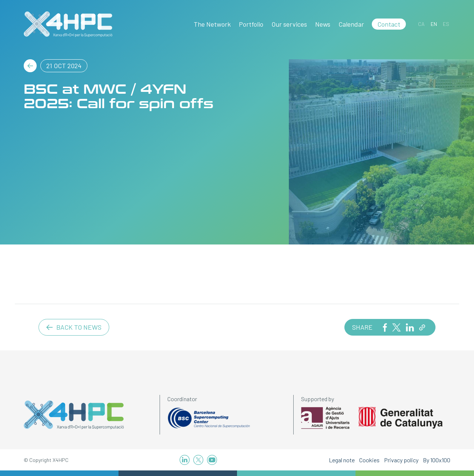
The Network (212, 24)
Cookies (369, 460)
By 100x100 (437, 460)
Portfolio (251, 24)
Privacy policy (401, 460)
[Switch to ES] (446, 24)
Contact (389, 24)
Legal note (342, 460)
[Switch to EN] (434, 24)
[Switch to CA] (421, 24)
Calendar (351, 24)
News (323, 24)
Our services (289, 24)
